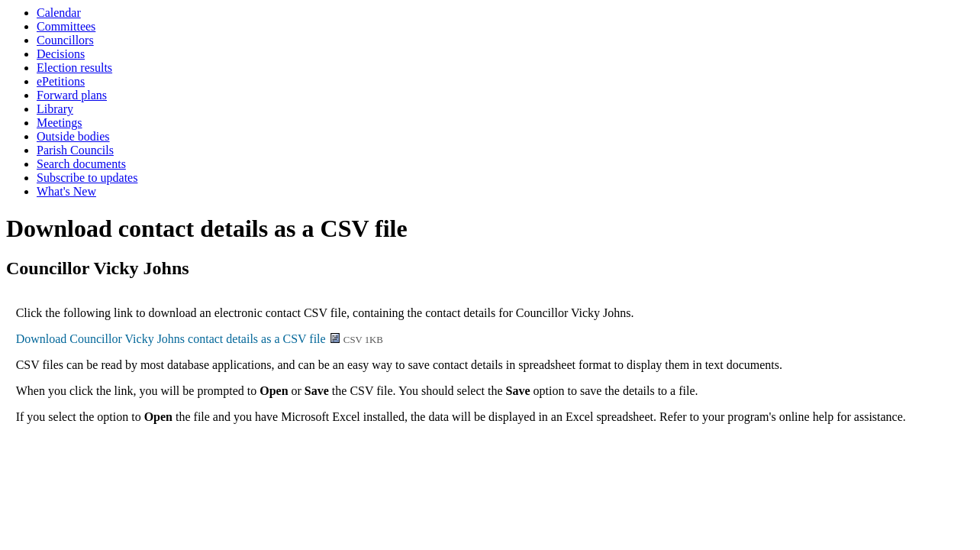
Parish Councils (75, 150)
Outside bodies (73, 136)
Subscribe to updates (87, 178)
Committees (66, 26)
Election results (74, 68)
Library (55, 109)
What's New (66, 191)
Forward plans (72, 95)
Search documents (81, 164)
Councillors (65, 40)
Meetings (60, 123)
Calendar (59, 13)
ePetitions (61, 81)
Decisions (61, 54)
